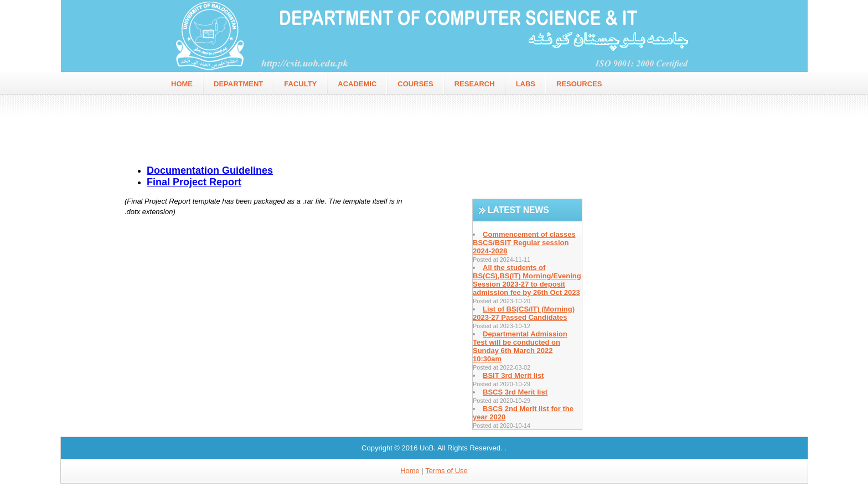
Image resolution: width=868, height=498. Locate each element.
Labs (526, 84)
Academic (357, 84)
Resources (579, 84)
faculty (300, 84)
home (182, 84)
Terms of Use (446, 471)
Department (238, 84)
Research (475, 84)
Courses (415, 84)
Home (410, 471)
